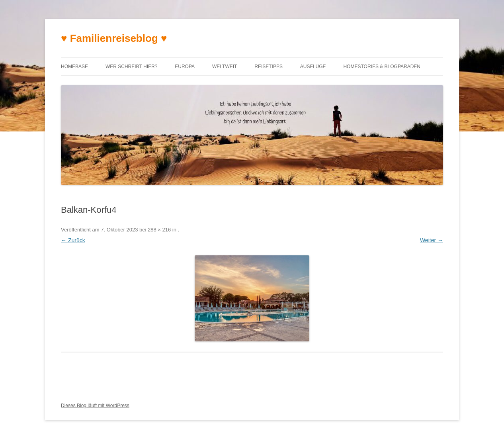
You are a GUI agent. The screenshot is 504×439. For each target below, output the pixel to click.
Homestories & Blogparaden (382, 67)
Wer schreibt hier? (131, 67)
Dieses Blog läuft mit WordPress (95, 406)
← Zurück (73, 240)
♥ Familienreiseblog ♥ (114, 38)
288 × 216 (159, 230)
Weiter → (432, 240)
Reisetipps (269, 67)
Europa (185, 67)
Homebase (74, 67)
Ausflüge (313, 67)
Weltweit (225, 67)
